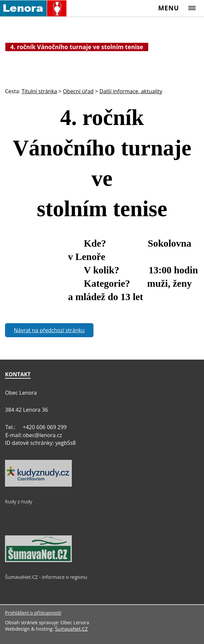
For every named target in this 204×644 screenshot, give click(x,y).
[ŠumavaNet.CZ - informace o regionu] (38, 560)
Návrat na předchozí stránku (49, 330)
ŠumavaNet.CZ (71, 629)
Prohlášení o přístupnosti (33, 613)
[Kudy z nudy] (38, 485)
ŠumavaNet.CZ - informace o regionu (46, 577)
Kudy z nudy (19, 501)
